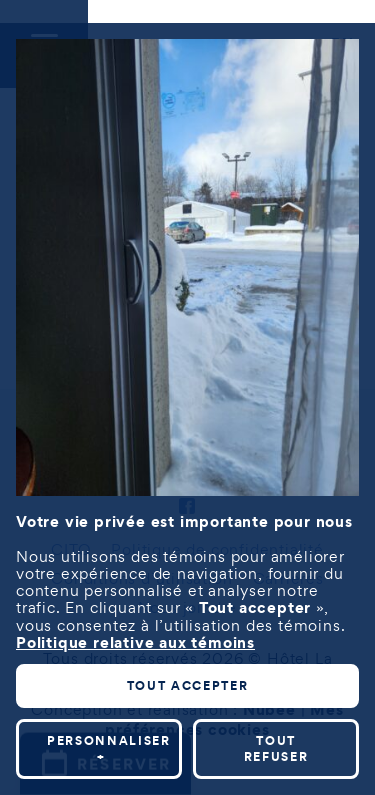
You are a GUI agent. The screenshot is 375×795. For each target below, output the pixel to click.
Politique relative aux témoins (135, 635)
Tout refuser (276, 741)
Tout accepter (188, 678)
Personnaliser (109, 741)
